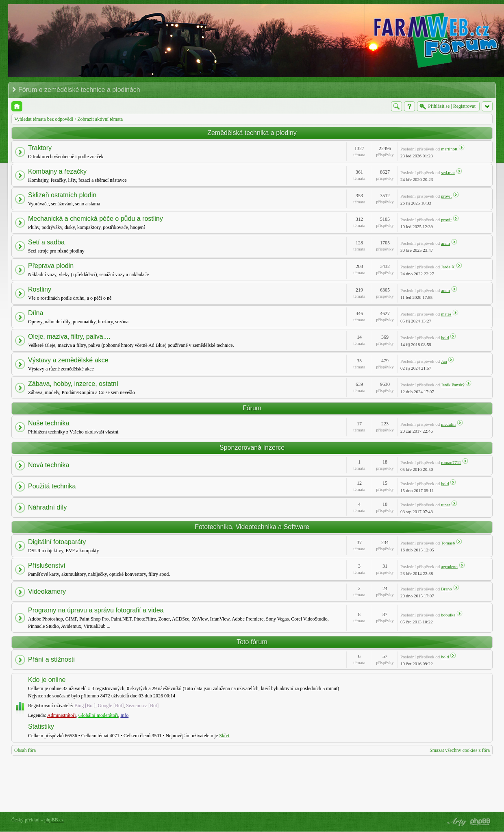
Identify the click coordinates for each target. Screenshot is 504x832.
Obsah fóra (25, 750)
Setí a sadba (46, 242)
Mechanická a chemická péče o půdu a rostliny (96, 219)
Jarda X (448, 267)
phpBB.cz (54, 820)
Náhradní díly (47, 507)
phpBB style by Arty (456, 822)
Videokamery (47, 591)
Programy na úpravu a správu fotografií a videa (96, 610)
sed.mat (448, 172)
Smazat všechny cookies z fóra (460, 750)
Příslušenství (47, 565)
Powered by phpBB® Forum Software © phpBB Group (480, 822)
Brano (446, 589)
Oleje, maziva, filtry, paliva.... (69, 337)
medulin (448, 424)
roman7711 (451, 462)
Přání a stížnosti (51, 659)
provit (446, 196)
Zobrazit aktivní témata (100, 119)
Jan (444, 361)
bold (445, 338)
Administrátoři (62, 715)
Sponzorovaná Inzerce (252, 448)
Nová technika (49, 465)
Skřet (224, 736)
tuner (446, 505)
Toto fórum (252, 642)
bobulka (448, 615)
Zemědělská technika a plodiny (252, 133)
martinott (449, 149)
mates (446, 314)
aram (445, 243)
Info (124, 715)
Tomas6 (448, 543)
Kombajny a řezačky (57, 171)
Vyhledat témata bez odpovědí (44, 119)
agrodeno (449, 566)
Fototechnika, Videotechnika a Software (252, 527)
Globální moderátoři (98, 715)
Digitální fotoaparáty (57, 542)
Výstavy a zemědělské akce (68, 360)
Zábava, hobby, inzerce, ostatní (73, 384)
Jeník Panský (453, 385)
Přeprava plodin (51, 266)
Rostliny (40, 289)
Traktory (40, 148)
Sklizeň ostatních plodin (62, 195)
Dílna (36, 313)
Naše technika (49, 423)
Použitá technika (52, 486)
